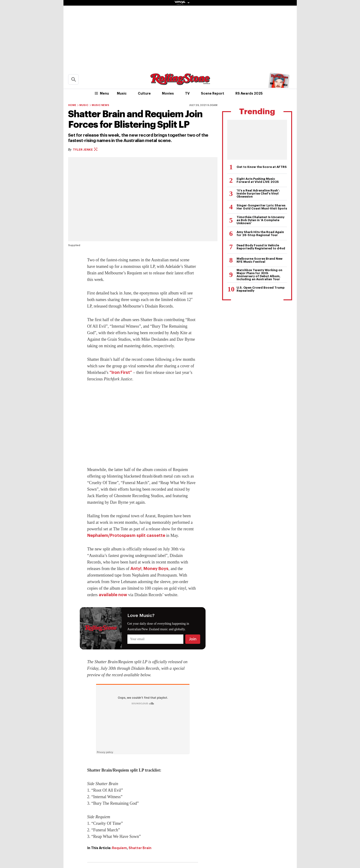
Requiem (119, 848)
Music (122, 93)
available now (113, 595)
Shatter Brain (140, 848)
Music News (100, 105)
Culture (144, 93)
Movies (168, 93)
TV (187, 93)
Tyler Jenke (85, 150)
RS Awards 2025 (249, 93)
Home (72, 105)
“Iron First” (121, 372)
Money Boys (156, 569)
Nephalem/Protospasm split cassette (126, 535)
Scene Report (213, 93)
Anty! (136, 569)
